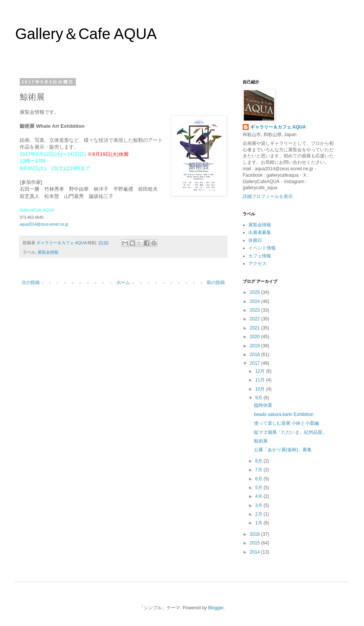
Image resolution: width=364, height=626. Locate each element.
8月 (259, 461)
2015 (256, 543)
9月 (259, 398)
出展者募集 (260, 232)
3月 (259, 505)
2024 (256, 301)
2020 (256, 337)
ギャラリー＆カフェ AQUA (278, 127)
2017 (256, 363)
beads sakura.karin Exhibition (284, 414)
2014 (256, 552)
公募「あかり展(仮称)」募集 (283, 450)
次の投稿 (31, 282)
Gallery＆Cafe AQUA (86, 34)
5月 (259, 488)
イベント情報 (262, 248)
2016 (256, 534)
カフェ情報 (260, 256)
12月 (261, 371)
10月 (261, 389)
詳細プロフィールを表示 (268, 196)
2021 (256, 328)
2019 (256, 346)
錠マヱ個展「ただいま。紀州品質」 (290, 432)
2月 (259, 514)
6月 (259, 479)
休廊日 (255, 240)
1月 (259, 523)
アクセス (257, 264)
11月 (261, 380)
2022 (256, 319)
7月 (259, 470)
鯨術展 (261, 441)
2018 (256, 355)
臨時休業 (263, 405)
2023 (256, 310)
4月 (259, 496)
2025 (256, 292)
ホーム (123, 282)
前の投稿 (216, 282)
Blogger (216, 608)
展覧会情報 (48, 252)
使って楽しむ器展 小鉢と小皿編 (286, 423)
